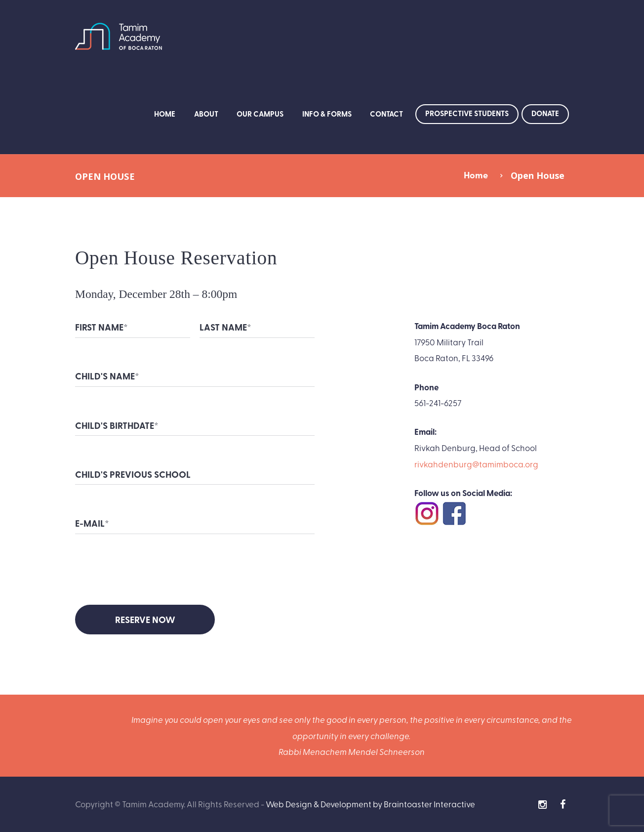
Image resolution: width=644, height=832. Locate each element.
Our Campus (260, 114)
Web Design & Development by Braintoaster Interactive (370, 804)
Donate (545, 113)
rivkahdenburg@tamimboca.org (476, 464)
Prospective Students (467, 113)
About (206, 114)
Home (165, 114)
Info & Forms (327, 114)
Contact (386, 114)
